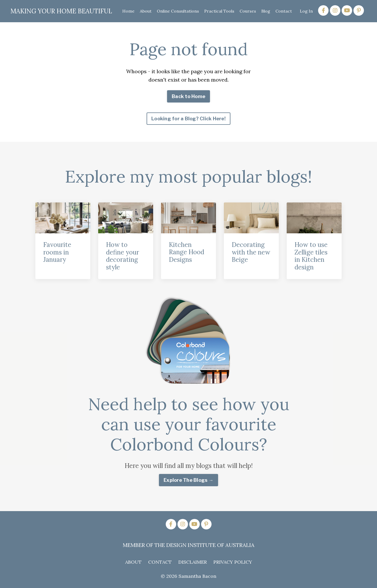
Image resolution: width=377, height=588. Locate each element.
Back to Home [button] (188, 96)
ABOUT (133, 562)
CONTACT (160, 562)
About (146, 11)
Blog (266, 11)
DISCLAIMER (193, 562)
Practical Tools (219, 11)
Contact (284, 11)
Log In (306, 11)
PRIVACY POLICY (233, 562)
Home (128, 11)
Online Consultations (178, 11)
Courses (248, 11)
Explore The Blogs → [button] (188, 480)
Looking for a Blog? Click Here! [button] (188, 119)
